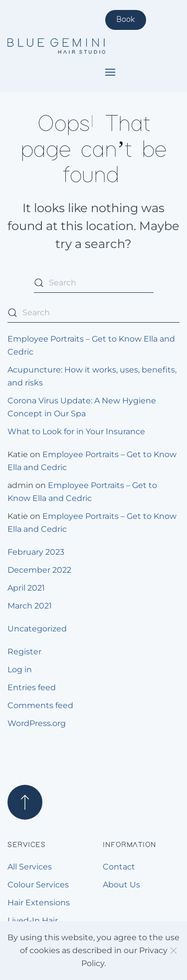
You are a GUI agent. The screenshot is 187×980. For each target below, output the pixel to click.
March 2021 (30, 606)
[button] (110, 72)
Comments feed (40, 705)
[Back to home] (56, 46)
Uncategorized (37, 629)
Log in (20, 670)
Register (24, 652)
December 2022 (39, 570)
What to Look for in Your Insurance (76, 431)
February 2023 (36, 552)
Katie (18, 454)
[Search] (94, 283)
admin (20, 485)
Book (126, 20)
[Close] (174, 951)
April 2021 (26, 588)
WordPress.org (37, 723)
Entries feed (32, 687)
